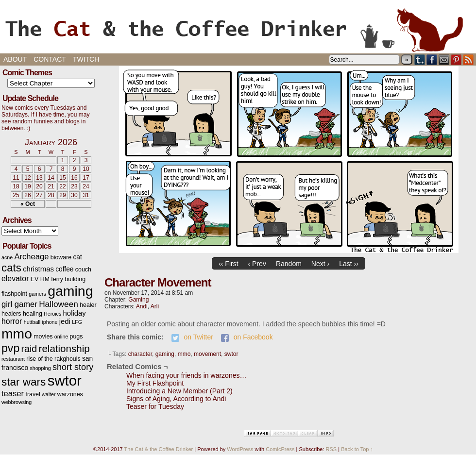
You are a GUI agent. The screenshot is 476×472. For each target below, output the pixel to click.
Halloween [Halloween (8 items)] (59, 304)
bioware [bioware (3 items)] (61, 257)
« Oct (28, 204)
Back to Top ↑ (357, 449)
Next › (320, 264)
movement (207, 354)
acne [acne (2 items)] (7, 257)
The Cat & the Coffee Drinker (238, 29)
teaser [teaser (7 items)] (13, 394)
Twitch (86, 59)
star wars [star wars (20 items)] (24, 382)
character (140, 354)
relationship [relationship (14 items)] (64, 348)
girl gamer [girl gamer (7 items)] (19, 304)
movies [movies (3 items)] (43, 337)
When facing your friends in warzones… (186, 375)
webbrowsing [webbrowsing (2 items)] (17, 402)
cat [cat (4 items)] (77, 257)
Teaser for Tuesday (155, 406)
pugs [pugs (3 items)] (76, 337)
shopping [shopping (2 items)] (40, 368)
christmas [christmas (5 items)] (38, 269)
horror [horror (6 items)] (12, 321)
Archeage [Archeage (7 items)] (31, 257)
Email (444, 59)
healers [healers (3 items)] (11, 314)
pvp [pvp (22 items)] (10, 348)
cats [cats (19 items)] (11, 268)
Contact (50, 59)
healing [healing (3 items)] (33, 314)
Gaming (138, 300)
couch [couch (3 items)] (83, 270)
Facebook (432, 59)
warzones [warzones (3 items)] (70, 394)
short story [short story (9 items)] (73, 367)
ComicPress (280, 449)
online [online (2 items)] (61, 337)
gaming (165, 354)
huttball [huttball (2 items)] (32, 322)
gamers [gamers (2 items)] (37, 294)
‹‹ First (228, 264)
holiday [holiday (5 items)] (75, 313)
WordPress (240, 449)
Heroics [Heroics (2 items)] (52, 314)
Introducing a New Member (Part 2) (179, 391)
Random (289, 264)
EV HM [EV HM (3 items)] (40, 279)
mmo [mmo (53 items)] (17, 334)
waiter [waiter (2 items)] (49, 394)
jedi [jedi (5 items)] (65, 321)
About (15, 59)
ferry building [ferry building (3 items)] (68, 279)
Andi (142, 306)
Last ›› (349, 264)
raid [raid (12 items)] (29, 349)
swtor (231, 354)
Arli (155, 306)
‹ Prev (257, 264)
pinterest (456, 59)
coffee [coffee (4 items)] (64, 269)
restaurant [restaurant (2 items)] (13, 359)
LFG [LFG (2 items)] (77, 322)
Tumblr (420, 59)
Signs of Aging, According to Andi (176, 399)
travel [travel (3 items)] (33, 394)
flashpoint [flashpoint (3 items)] (14, 294)
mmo (184, 354)
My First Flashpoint (155, 383)
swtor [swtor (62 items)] (65, 380)
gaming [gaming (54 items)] (70, 291)
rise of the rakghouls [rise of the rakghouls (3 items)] (53, 359)
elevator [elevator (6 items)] (15, 278)
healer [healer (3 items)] (88, 305)
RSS (468, 59)
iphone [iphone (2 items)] (50, 322)
